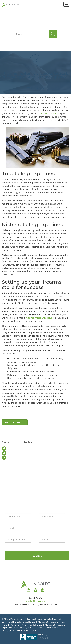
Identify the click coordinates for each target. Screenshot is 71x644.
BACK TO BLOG (15, 422)
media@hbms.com (35, 601)
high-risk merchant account (40, 318)
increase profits (48, 113)
